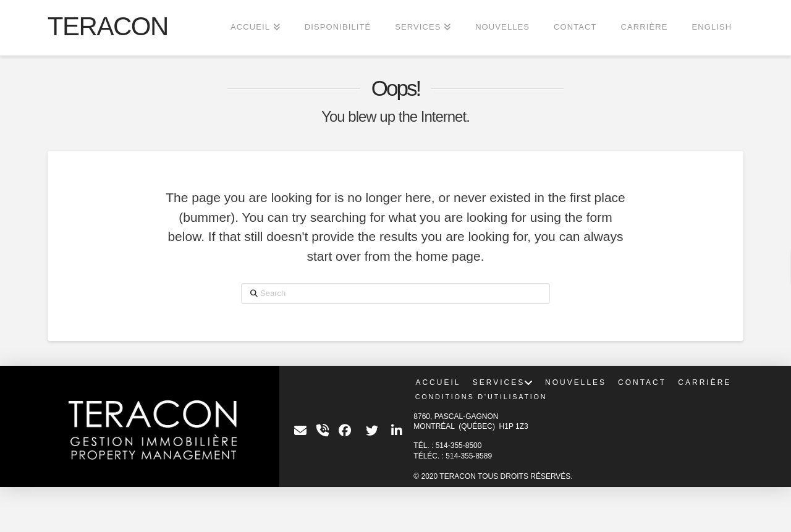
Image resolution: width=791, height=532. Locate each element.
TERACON (108, 27)
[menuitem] (711, 28)
